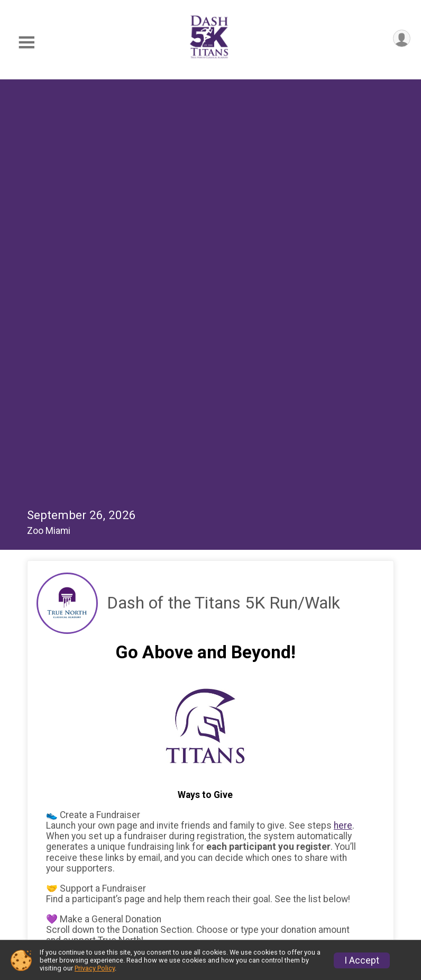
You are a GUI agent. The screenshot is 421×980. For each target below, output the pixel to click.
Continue (71, 797)
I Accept (362, 960)
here (343, 412)
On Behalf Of (80, 692)
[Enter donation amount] (221, 602)
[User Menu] (401, 39)
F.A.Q (258, 865)
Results (107, 865)
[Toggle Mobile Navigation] (26, 43)
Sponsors (267, 889)
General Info (117, 841)
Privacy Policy (95, 968)
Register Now (275, 841)
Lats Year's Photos (130, 889)
